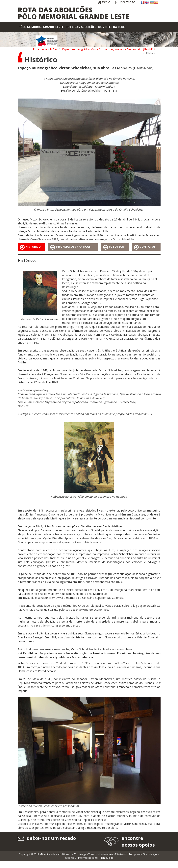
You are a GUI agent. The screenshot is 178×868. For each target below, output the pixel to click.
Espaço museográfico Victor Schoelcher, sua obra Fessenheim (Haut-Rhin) (110, 49)
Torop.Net (135, 861)
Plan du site (107, 865)
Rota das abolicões (45, 49)
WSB (73, 865)
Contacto (125, 2)
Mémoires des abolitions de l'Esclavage (63, 861)
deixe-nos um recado (47, 838)
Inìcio (104, 2)
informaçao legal (88, 865)
